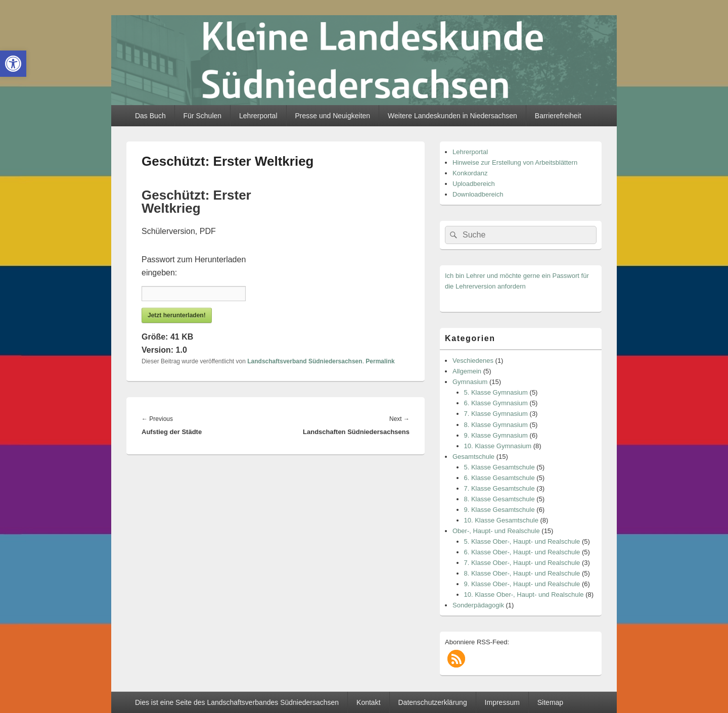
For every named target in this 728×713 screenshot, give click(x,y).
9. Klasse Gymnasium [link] (496, 435)
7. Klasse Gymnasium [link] (496, 414)
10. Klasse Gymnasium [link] (498, 446)
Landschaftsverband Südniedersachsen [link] (305, 361)
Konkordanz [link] (470, 173)
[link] (13, 64)
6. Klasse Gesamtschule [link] (499, 478)
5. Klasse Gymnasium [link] (496, 392)
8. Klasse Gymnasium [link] (496, 425)
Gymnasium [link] (470, 382)
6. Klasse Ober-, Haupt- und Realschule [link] (522, 552)
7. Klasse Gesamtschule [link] (499, 488)
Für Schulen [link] (202, 116)
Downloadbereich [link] (478, 194)
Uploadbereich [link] (474, 184)
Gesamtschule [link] (473, 457)
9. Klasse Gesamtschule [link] (499, 510)
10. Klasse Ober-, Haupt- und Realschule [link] (524, 595)
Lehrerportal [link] (258, 116)
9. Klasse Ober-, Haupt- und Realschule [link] (522, 584)
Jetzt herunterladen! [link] (177, 315)
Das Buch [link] (150, 116)
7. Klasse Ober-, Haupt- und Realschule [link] (522, 563)
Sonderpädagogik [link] (478, 605)
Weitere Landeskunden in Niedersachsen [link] (452, 116)
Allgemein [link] (467, 371)
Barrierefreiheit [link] (558, 116)
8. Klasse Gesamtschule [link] (499, 499)
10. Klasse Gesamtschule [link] (501, 520)
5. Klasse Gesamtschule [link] (499, 467)
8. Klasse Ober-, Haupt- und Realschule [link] (522, 573)
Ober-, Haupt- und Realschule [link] (496, 531)
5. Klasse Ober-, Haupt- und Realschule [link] (522, 541)
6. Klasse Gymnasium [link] (496, 403)
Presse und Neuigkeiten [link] (332, 116)
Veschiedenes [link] (473, 361)
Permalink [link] (380, 361)
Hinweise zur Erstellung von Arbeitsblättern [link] (515, 162)
